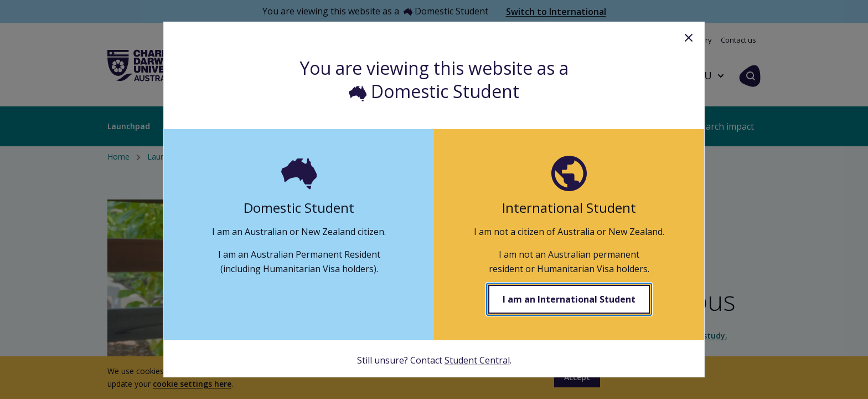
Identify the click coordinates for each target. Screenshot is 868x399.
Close (689, 38)
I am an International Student (569, 299)
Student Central (477, 360)
